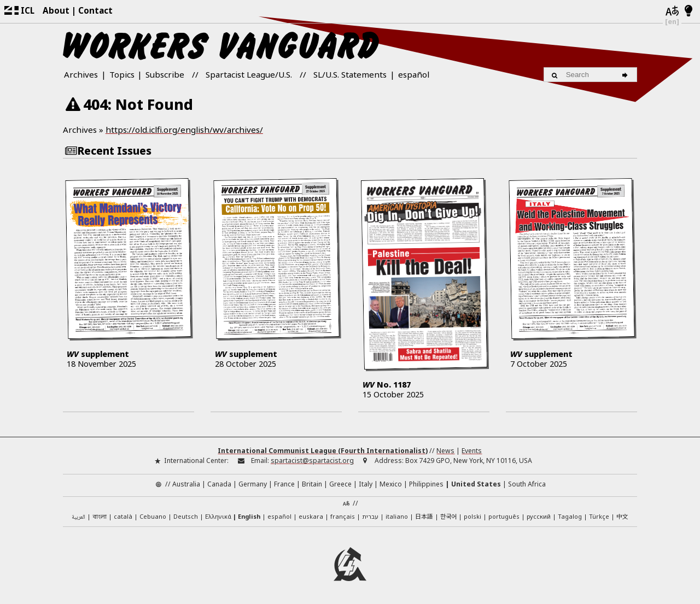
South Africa (527, 482)
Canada (219, 482)
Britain (312, 482)
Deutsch (186, 514)
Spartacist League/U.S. (249, 74)
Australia (186, 482)
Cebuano (153, 514)
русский (539, 514)
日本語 (424, 514)
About (56, 10)
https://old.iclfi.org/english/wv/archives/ (184, 130)
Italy (366, 482)
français (343, 514)
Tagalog (570, 514)
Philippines (426, 482)
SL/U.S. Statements (350, 74)
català (123, 514)
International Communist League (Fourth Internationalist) (323, 448)
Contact (95, 10)
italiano (397, 514)
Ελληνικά (218, 514)
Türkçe (599, 514)
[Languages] (672, 11)
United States (476, 482)
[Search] (626, 74)
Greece (340, 482)
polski (472, 514)
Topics (122, 74)
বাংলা (100, 515)
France (284, 482)
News (445, 448)
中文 (622, 514)
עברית (370, 514)
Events (472, 448)
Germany (253, 482)
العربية (78, 515)
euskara (311, 514)
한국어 (448, 514)
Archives (81, 74)
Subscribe (165, 74)
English (249, 514)
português (504, 514)
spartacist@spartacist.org (312, 459)
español (414, 74)
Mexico (391, 482)
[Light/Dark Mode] (689, 11)
